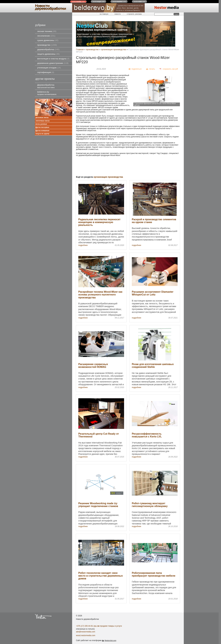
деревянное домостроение (53, 63)
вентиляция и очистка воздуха (53, 59)
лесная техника (47, 31)
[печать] (151, 69)
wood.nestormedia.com (86, 635)
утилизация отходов (49, 68)
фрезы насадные (42, 127)
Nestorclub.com (110, 640)
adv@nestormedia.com (86, 632)
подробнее (83, 245)
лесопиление (46, 36)
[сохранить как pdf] (169, 69)
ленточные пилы (42, 121)
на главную (104, 14)
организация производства (114, 49)
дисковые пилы (42, 118)
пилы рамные (41, 124)
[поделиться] (135, 69)
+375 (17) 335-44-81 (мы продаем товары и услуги (99, 626)
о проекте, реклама (134, 14)
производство (47, 45)
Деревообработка (46, 86)
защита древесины (48, 54)
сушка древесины (48, 40)
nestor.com (78, 2)
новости (117, 14)
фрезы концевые (42, 131)
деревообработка (48, 49)
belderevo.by (47, 93)
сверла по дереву (42, 134)
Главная (80, 49)
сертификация (46, 72)
